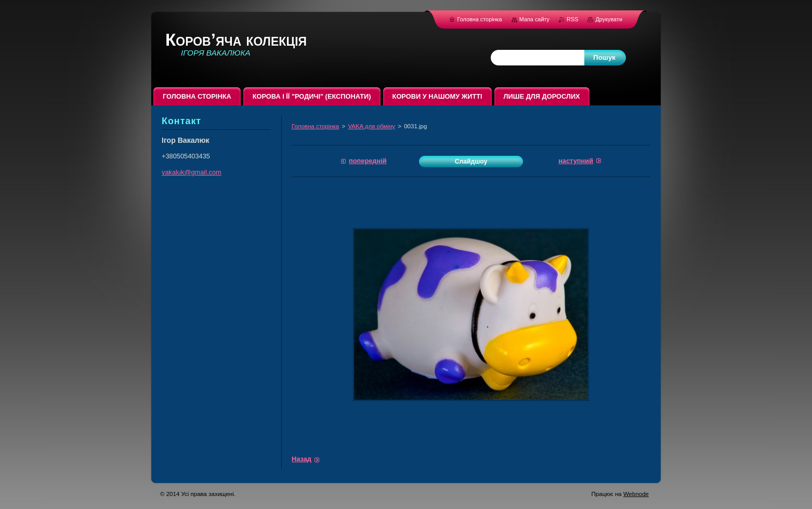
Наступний (576, 161)
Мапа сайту (534, 19)
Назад (302, 459)
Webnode (636, 494)
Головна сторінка (315, 126)
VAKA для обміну (371, 126)
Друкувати (609, 19)
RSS (573, 19)
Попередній (368, 161)
